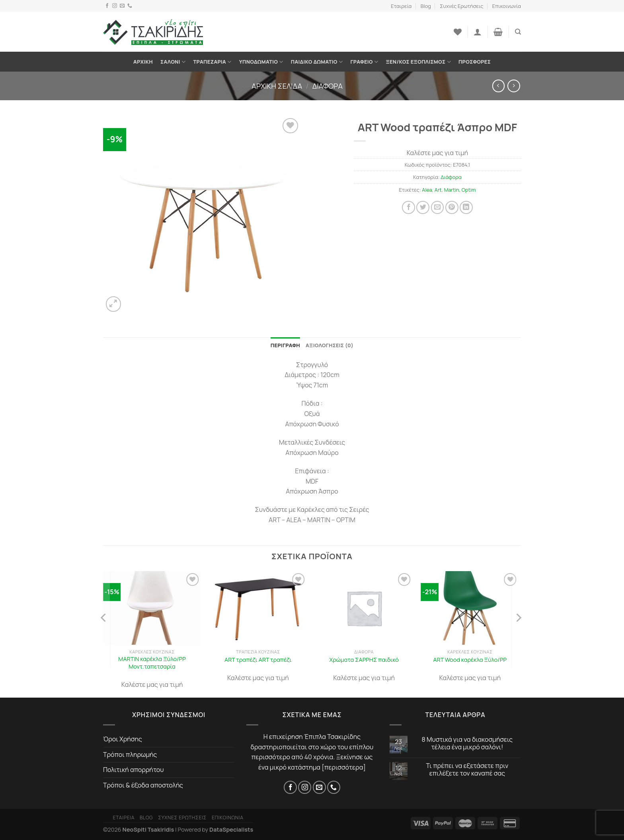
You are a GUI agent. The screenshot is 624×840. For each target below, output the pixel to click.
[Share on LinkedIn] (466, 207)
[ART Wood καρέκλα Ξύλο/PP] (470, 608)
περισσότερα (344, 767)
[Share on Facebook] (409, 207)
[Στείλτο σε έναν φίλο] (438, 207)
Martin (452, 190)
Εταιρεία (401, 6)
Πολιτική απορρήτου (134, 770)
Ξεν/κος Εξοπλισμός (418, 62)
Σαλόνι (173, 62)
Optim (469, 190)
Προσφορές (475, 62)
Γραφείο (364, 62)
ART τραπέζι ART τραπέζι (258, 660)
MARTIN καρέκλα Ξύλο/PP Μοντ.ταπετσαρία (152, 663)
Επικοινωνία (507, 6)
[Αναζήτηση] (518, 32)
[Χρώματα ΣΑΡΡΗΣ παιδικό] (364, 608)
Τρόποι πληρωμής (130, 754)
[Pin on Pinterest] (452, 207)
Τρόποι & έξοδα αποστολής (143, 785)
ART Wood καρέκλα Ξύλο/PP (470, 660)
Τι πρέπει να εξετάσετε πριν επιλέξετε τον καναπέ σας (467, 770)
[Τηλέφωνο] (130, 6)
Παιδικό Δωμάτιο (317, 62)
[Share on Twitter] (423, 207)
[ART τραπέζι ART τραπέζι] (258, 608)
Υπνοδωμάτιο (261, 62)
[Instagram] (115, 6)
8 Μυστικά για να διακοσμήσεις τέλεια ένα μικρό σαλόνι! (467, 743)
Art (438, 190)
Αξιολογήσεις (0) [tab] (330, 345)
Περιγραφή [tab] (285, 345)
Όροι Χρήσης (123, 739)
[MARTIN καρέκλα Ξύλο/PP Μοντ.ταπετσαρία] (152, 608)
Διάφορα (328, 86)
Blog (426, 6)
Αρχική (143, 62)
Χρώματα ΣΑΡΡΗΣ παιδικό (364, 660)
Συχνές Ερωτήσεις (461, 6)
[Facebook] (107, 6)
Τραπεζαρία (212, 62)
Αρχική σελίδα (277, 86)
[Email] (122, 6)
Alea (427, 190)
